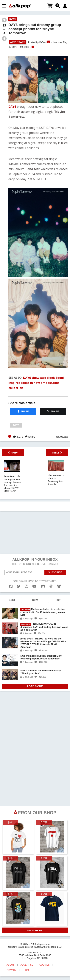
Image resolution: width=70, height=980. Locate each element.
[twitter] (19, 586)
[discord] (43, 586)
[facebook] (11, 586)
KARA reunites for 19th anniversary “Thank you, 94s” (41, 672)
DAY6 (12, 107)
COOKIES (45, 965)
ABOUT (10, 965)
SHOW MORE (35, 930)
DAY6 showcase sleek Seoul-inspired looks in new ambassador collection (37, 383)
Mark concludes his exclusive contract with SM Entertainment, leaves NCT (43, 612)
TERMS (26, 970)
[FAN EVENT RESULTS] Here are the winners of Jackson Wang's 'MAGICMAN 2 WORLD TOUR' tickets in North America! (43, 643)
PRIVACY (11, 970)
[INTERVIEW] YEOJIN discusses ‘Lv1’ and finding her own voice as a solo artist (44, 627)
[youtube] (34, 586)
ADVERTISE (27, 965)
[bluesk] (59, 586)
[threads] (51, 586)
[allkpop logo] (20, 6)
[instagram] (26, 586)
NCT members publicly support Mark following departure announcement (41, 657)
